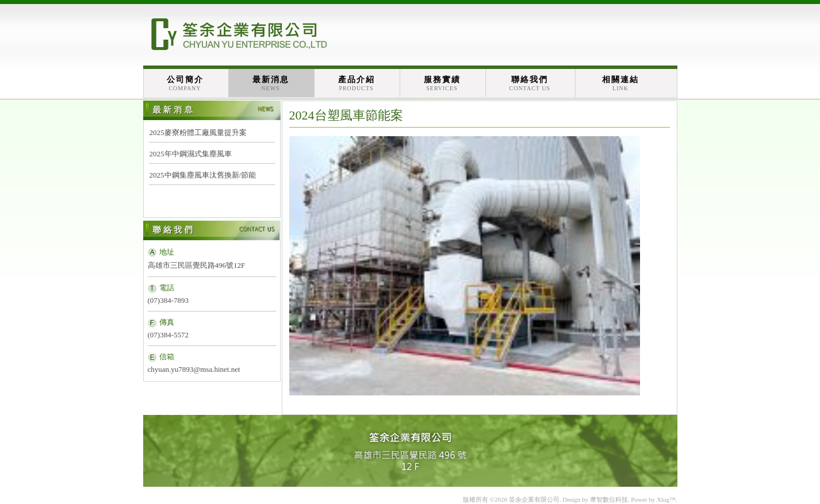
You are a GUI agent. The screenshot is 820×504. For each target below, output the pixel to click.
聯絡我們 (530, 83)
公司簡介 (185, 83)
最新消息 (271, 83)
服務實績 (442, 83)
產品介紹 (357, 83)
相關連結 (620, 83)
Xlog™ (666, 499)
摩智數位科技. (610, 499)
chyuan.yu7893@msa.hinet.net (194, 369)
